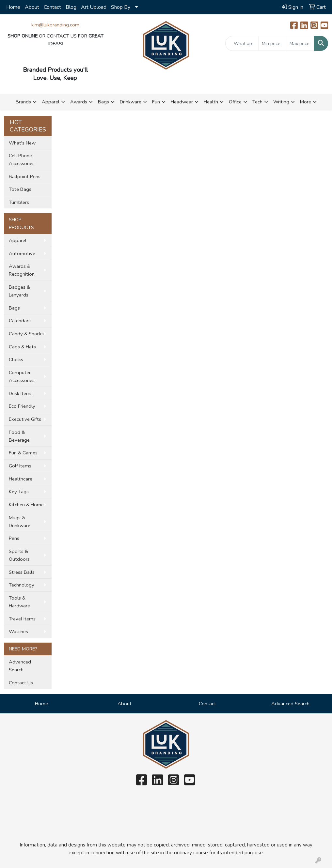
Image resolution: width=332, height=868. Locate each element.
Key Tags (19, 492)
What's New (22, 143)
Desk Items (21, 393)
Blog (71, 7)
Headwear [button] (182, 102)
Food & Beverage (19, 436)
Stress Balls (22, 572)
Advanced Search (20, 666)
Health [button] (211, 102)
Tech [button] (257, 102)
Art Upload (94, 7)
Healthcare (21, 479)
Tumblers (19, 202)
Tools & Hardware (19, 602)
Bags (14, 308)
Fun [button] (156, 102)
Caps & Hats (22, 347)
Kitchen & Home (26, 505)
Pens (14, 538)
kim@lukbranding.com (55, 25)
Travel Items (22, 619)
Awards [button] (79, 102)
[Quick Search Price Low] (272, 43)
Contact (52, 7)
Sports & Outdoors (19, 555)
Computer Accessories (22, 376)
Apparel (18, 240)
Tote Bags (20, 189)
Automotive (22, 253)
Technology (22, 585)
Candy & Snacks (26, 334)
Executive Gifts (25, 419)
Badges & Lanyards (19, 291)
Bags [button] (103, 102)
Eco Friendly (22, 406)
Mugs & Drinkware (20, 522)
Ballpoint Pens (25, 176)
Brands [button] (23, 102)
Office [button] (235, 102)
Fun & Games (23, 453)
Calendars (20, 321)
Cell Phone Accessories (22, 160)
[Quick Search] (242, 43)
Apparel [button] (51, 102)
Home (13, 7)
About (32, 7)
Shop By (121, 7)
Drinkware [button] (131, 102)
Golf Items (20, 466)
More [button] (306, 102)
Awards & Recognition (22, 270)
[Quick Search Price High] (300, 43)
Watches (18, 632)
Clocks (16, 359)
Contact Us (21, 683)
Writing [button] (281, 102)
